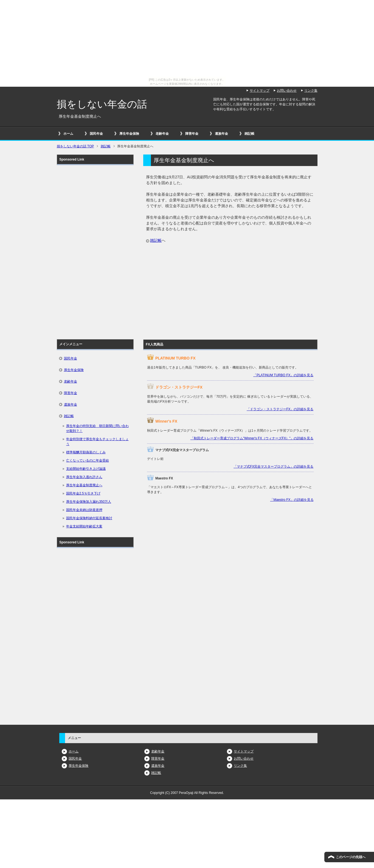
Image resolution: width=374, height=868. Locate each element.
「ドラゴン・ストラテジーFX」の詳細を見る (280, 409)
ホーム (68, 134)
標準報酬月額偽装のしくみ (86, 452)
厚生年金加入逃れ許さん (84, 477)
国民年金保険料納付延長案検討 (89, 518)
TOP (75, 146)
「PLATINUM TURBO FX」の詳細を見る (283, 375)
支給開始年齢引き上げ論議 (86, 469)
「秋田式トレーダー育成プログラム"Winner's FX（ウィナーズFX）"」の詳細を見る (252, 438)
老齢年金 (162, 134)
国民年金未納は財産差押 (84, 510)
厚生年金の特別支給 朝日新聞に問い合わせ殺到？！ (97, 428)
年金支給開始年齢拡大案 (84, 526)
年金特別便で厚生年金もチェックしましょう (97, 442)
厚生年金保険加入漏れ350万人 (89, 502)
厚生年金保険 (129, 134)
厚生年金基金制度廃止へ (84, 485)
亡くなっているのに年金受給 (88, 460)
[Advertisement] (230, 288)
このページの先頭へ (351, 857)
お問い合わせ (244, 759)
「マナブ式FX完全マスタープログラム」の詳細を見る (273, 467)
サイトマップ (244, 751)
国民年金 (96, 134)
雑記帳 (249, 134)
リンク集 (240, 766)
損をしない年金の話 (102, 104)
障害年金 (192, 134)
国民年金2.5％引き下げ (83, 493)
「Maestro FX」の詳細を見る (292, 500)
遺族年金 (221, 134)
